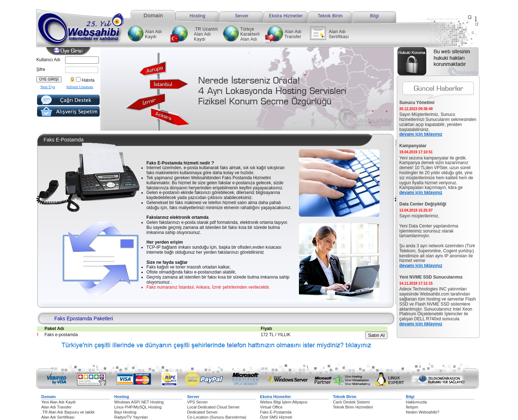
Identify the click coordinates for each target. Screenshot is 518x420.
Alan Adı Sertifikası (339, 34)
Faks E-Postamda (276, 412)
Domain (153, 15)
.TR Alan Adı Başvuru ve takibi (68, 412)
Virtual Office (271, 407)
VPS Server (197, 402)
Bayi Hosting (125, 412)
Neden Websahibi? (422, 412)
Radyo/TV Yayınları (131, 417)
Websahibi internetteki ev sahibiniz (87, 25)
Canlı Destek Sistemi (351, 402)
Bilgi (375, 16)
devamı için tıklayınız (421, 134)
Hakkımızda (416, 402)
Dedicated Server (202, 412)
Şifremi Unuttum (80, 87)
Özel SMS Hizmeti (276, 417)
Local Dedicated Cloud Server (213, 407)
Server (242, 16)
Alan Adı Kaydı (153, 34)
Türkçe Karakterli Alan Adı (250, 34)
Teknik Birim (330, 16)
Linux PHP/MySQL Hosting (138, 407)
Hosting (197, 16)
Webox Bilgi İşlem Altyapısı (284, 402)
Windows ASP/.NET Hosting (139, 402)
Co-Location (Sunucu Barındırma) (217, 417)
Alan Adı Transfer (293, 34)
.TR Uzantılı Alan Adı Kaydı (206, 34)
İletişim (412, 407)
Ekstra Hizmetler (286, 16)
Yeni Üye (48, 87)
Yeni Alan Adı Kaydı (59, 402)
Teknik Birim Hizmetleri (353, 407)
